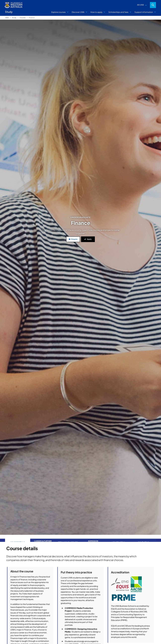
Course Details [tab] (18, 538)
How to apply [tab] (118, 538)
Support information (144, 12)
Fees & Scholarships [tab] (68, 538)
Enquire (74, 239)
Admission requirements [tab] (93, 538)
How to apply (96, 12)
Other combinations (79, 636)
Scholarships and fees (118, 12)
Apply (89, 239)
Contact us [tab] (143, 538)
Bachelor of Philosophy (130, 604)
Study (14, 18)
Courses (23, 18)
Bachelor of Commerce (130, 592)
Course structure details (79, 629)
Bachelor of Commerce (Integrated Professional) (125, 614)
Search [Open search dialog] (153, 5)
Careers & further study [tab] (43, 538)
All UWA (140, 5)
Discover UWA (78, 12)
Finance (32, 18)
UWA (7, 18)
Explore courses (58, 12)
